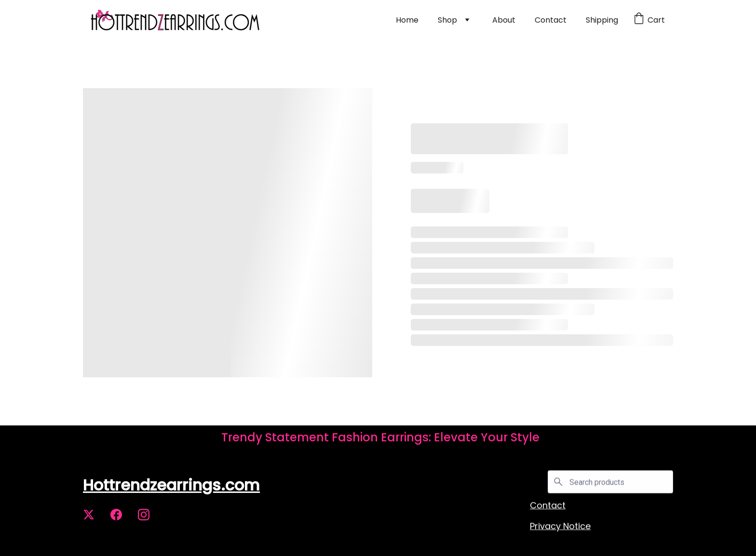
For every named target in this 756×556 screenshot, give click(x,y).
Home (407, 20)
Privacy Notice (560, 527)
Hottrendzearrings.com (171, 487)
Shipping (602, 20)
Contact (551, 20)
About (504, 20)
